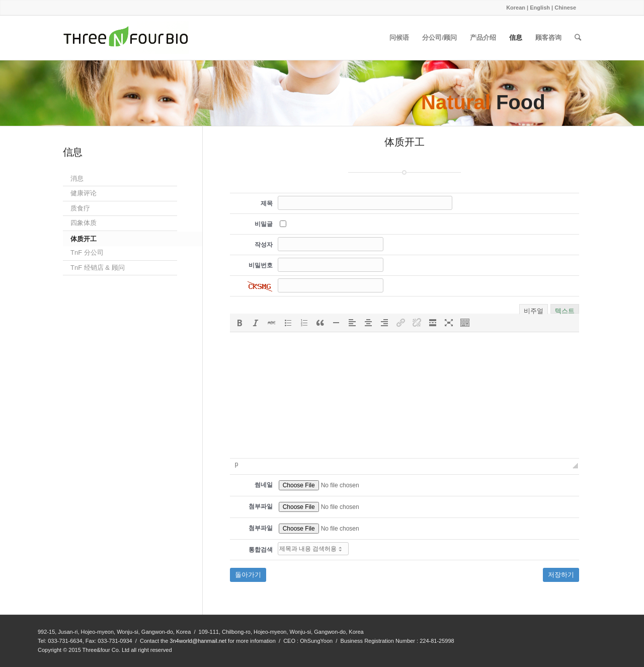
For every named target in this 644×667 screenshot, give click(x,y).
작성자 (264, 245)
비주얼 (534, 310)
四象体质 (84, 223)
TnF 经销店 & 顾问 (98, 268)
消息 (77, 178)
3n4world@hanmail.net (198, 641)
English (540, 8)
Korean (516, 8)
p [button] (237, 464)
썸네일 (264, 485)
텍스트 (565, 310)
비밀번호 (261, 265)
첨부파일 (261, 506)
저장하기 (561, 575)
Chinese (565, 8)
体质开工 (84, 239)
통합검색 (261, 550)
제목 (267, 203)
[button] (239, 323)
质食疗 (80, 208)
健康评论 (84, 193)
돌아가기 (248, 575)
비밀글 (264, 224)
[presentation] (239, 323)
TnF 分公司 (87, 252)
